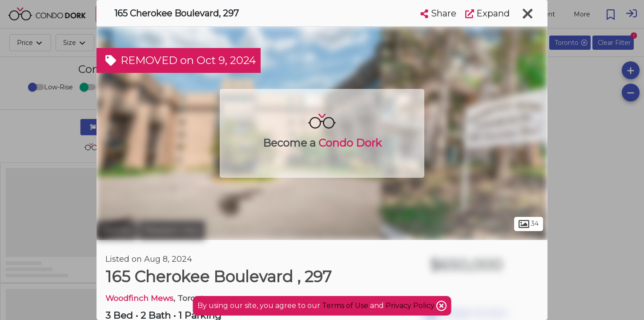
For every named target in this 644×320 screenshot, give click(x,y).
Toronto (117, 230)
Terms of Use (345, 306)
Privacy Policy (411, 306)
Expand (487, 13)
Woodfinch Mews (139, 298)
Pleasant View (172, 230)
